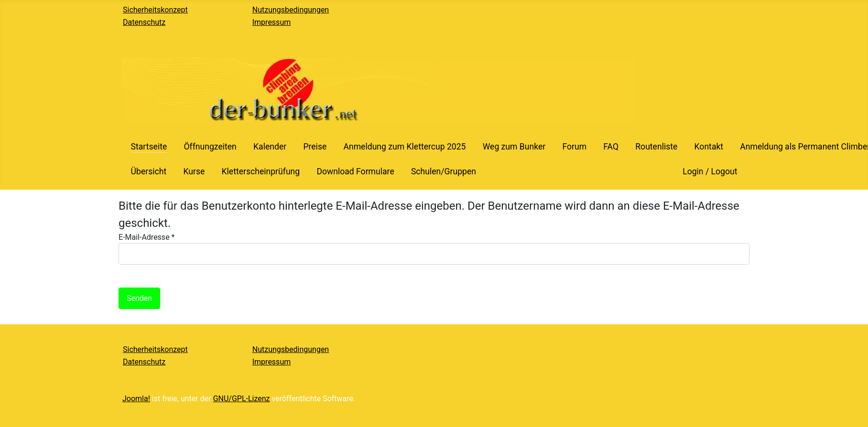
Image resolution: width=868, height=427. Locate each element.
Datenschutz (144, 22)
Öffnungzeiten (210, 147)
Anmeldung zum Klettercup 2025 (404, 147)
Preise (315, 147)
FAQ (611, 147)
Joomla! (136, 399)
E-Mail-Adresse (146, 237)
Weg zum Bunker (514, 147)
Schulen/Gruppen (444, 171)
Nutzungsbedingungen (291, 10)
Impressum (272, 22)
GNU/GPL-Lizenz (242, 399)
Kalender (270, 147)
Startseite (149, 147)
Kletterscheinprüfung (260, 171)
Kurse (194, 171)
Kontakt (709, 147)
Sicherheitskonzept (155, 10)
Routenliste (656, 147)
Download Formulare (355, 171)
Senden (139, 298)
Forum (574, 147)
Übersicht (149, 171)
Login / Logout (710, 171)
